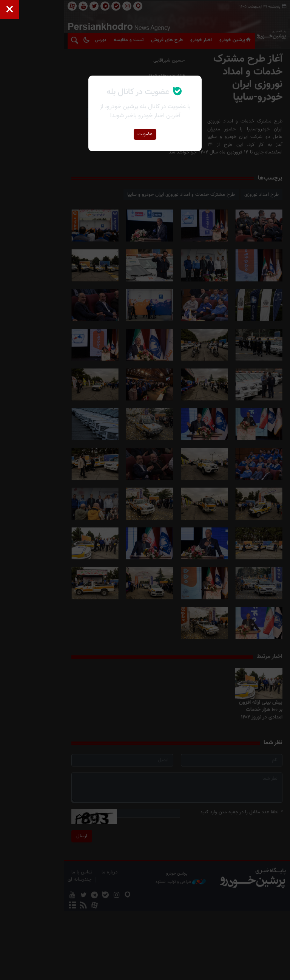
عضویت (145, 134)
